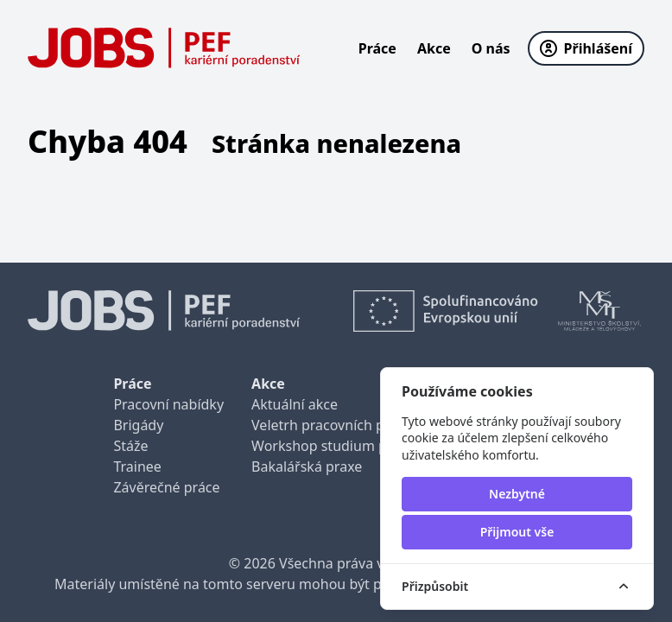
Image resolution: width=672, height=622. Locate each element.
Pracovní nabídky (168, 404)
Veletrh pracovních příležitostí (347, 425)
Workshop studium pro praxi (344, 446)
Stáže (130, 446)
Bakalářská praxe (307, 466)
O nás (491, 48)
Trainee (137, 466)
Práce (377, 48)
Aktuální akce (295, 404)
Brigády (138, 425)
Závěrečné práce (166, 487)
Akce (434, 48)
